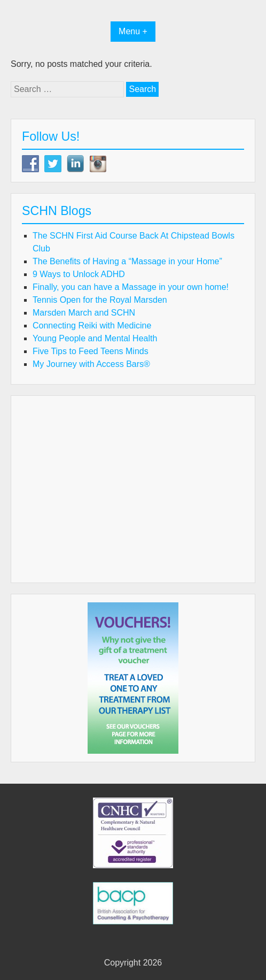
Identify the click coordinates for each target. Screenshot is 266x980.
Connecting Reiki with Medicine (92, 326)
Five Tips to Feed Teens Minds (91, 351)
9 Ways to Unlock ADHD (79, 274)
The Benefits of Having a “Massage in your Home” (127, 261)
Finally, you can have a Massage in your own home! (131, 287)
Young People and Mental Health (95, 338)
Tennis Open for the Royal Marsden (100, 300)
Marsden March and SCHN (84, 313)
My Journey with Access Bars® (91, 364)
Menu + (133, 31)
